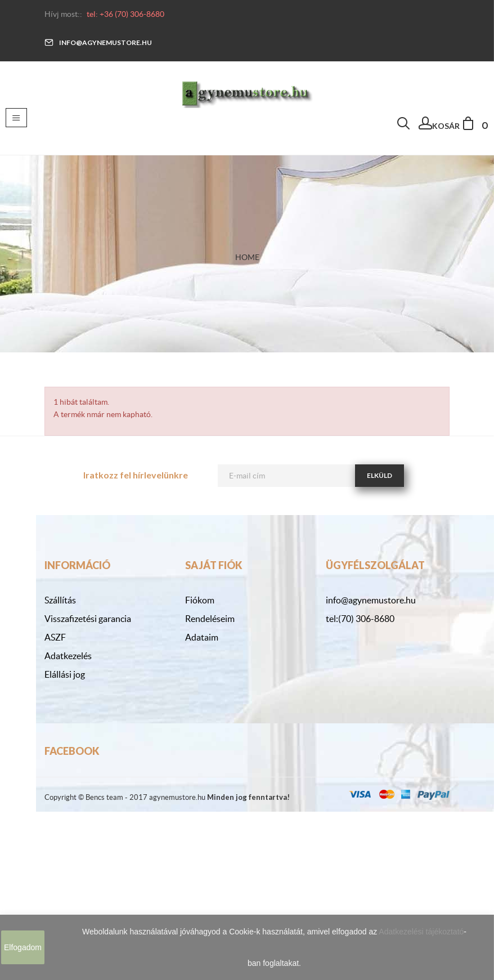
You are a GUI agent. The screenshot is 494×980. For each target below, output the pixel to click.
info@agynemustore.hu (98, 42)
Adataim (202, 637)
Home (247, 257)
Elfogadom (23, 947)
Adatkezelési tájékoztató (421, 932)
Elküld (380, 475)
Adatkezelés (68, 656)
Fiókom (200, 600)
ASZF (55, 637)
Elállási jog (65, 674)
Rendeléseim (210, 619)
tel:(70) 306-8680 (360, 619)
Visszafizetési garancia (88, 619)
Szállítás (60, 600)
